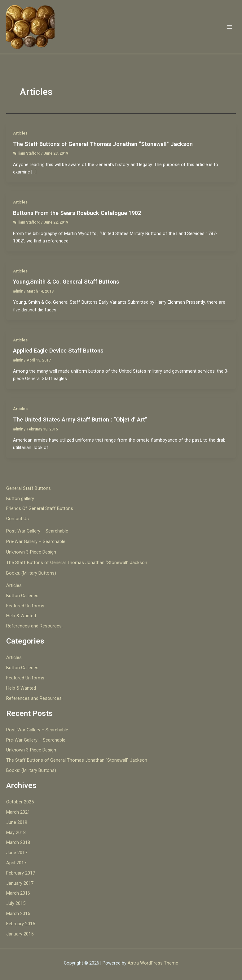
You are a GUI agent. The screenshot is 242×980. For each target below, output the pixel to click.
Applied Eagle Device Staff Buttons (58, 351)
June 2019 (17, 822)
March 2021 (18, 812)
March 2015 (18, 914)
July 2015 (16, 903)
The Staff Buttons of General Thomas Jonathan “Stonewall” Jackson (103, 144)
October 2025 (20, 802)
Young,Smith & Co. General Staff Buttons (66, 282)
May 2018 (16, 832)
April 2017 (16, 863)
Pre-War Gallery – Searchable (36, 541)
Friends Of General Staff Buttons (40, 508)
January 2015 (20, 934)
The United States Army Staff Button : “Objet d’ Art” (80, 419)
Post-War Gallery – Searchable (37, 531)
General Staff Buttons (29, 488)
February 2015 (21, 924)
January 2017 (20, 883)
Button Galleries (22, 596)
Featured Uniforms (25, 606)
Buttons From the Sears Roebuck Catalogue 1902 (77, 213)
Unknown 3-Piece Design (31, 552)
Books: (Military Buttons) (31, 573)
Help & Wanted (21, 616)
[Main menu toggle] (229, 27)
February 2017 (21, 873)
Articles (20, 133)
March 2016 (18, 893)
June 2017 (17, 853)
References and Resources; (34, 626)
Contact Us (18, 519)
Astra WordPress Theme (153, 963)
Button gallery (20, 499)
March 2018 (18, 842)
